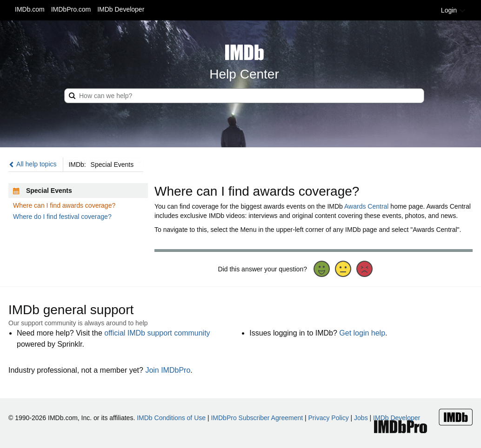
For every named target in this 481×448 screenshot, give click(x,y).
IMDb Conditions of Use (171, 418)
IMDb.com (30, 9)
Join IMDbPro (168, 370)
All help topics (33, 164)
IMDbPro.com (71, 9)
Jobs (361, 418)
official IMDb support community (157, 333)
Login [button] (454, 10)
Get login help (362, 333)
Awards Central (366, 206)
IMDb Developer (121, 9)
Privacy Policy (329, 418)
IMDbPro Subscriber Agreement (257, 418)
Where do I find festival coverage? (62, 217)
